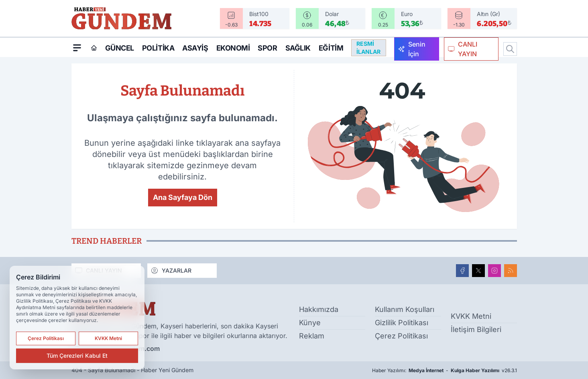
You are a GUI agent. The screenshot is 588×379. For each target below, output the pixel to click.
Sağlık (298, 48)
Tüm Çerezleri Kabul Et (77, 356)
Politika (158, 48)
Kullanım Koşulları (405, 309)
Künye (310, 323)
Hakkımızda (319, 309)
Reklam (312, 336)
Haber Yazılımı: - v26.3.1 (445, 371)
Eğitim (331, 48)
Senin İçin (412, 49)
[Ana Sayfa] (94, 48)
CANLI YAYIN (462, 49)
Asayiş (195, 48)
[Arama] (510, 49)
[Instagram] (494, 271)
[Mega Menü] (77, 47)
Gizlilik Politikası (402, 323)
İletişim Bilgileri (476, 329)
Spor (267, 48)
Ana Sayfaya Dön (183, 197)
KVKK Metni (471, 316)
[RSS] (511, 271)
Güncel (120, 48)
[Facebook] (462, 271)
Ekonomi (233, 48)
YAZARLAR (171, 271)
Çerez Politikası (401, 336)
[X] (478, 271)
